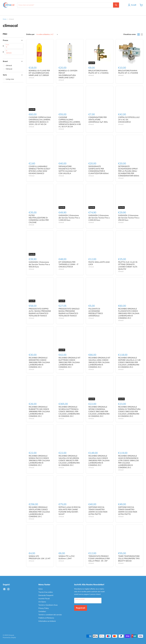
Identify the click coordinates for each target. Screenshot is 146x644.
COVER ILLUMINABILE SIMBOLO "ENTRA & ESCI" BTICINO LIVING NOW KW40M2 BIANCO (40, 170)
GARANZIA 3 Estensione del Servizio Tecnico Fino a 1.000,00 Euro (69, 218)
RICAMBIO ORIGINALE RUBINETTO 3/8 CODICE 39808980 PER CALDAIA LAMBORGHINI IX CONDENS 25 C (39, 412)
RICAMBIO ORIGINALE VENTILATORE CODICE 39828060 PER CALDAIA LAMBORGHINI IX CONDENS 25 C (39, 512)
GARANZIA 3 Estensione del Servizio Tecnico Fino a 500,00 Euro (39, 264)
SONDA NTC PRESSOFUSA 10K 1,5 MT (40, 557)
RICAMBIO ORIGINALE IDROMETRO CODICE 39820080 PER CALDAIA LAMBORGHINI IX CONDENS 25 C (39, 362)
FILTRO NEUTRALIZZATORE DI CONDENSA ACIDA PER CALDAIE (39, 219)
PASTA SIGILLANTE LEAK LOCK (99, 263)
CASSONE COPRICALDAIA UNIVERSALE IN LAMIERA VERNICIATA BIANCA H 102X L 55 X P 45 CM (40, 121)
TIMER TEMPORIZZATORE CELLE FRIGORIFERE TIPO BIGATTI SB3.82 (129, 559)
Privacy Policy (44, 608)
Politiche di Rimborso (46, 618)
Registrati (81, 608)
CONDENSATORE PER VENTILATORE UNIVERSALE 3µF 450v (98, 120)
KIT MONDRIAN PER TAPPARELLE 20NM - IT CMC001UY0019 (68, 264)
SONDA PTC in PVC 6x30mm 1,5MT (67, 557)
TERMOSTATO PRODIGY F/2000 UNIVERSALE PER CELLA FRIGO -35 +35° (99, 559)
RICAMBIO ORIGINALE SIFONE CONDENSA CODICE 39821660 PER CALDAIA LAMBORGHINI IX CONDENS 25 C (99, 412)
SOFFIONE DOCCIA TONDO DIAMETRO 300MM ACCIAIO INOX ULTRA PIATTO (128, 511)
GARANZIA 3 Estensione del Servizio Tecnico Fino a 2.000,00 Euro (99, 218)
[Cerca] (65, 5)
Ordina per (30, 34)
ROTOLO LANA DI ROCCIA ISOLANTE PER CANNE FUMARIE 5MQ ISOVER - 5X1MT (70, 511)
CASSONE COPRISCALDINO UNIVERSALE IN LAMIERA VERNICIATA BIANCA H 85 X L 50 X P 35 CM (70, 122)
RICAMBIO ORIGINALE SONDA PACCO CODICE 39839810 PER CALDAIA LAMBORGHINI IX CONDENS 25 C (39, 461)
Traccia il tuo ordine (46, 592)
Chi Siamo (42, 602)
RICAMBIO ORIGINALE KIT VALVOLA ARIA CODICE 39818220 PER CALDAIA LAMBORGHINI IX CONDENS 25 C (99, 362)
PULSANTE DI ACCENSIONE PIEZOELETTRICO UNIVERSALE (96, 312)
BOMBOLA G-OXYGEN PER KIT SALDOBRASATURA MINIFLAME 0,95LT (68, 74)
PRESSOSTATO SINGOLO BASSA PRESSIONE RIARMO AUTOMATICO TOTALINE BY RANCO (69, 312)
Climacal (32, 176)
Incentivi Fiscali (44, 599)
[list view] (142, 34)
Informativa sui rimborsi (47, 621)
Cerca (40, 589)
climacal (31, 78)
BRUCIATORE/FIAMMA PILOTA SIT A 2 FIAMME (128, 72)
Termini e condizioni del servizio (50, 615)
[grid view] (139, 34)
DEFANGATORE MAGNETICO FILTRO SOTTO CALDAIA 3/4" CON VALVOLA (68, 170)
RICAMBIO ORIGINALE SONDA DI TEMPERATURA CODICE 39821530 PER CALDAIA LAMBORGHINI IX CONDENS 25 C (129, 412)
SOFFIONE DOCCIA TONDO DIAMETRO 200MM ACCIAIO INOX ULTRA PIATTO (98, 511)
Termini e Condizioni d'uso (48, 605)
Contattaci (42, 611)
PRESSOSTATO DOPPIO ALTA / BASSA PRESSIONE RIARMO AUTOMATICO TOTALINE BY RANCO (40, 312)
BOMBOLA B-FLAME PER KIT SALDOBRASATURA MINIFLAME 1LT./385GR (39, 73)
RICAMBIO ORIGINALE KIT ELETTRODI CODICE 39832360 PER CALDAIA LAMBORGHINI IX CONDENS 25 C (69, 362)
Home (5, 19)
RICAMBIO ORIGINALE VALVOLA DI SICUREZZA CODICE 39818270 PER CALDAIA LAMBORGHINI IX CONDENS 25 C (69, 461)
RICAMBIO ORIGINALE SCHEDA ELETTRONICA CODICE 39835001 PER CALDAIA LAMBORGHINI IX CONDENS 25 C (69, 412)
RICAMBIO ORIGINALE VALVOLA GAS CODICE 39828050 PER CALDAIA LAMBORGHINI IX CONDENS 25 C (99, 461)
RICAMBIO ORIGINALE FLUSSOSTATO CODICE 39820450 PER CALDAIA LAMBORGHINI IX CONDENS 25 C (129, 313)
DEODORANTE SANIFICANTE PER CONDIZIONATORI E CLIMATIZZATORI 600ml (99, 170)
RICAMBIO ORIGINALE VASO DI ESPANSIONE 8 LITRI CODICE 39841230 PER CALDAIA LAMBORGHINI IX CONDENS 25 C (128, 462)
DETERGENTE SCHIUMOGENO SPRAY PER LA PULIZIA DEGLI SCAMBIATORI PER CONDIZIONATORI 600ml (129, 171)
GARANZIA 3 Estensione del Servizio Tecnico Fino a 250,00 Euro (129, 218)
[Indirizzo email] (88, 601)
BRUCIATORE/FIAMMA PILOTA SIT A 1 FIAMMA (99, 72)
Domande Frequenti (46, 595)
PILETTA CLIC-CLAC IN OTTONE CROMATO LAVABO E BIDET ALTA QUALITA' (128, 266)
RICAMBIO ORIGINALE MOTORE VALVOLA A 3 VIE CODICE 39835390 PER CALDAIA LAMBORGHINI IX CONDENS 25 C (129, 362)
